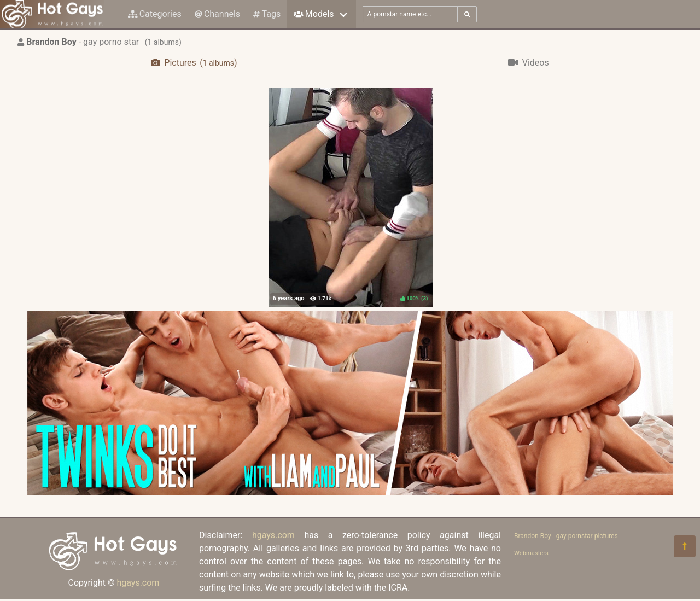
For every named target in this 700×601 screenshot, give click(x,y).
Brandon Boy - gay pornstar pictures (566, 536)
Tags (267, 14)
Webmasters (531, 553)
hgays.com (138, 583)
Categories (155, 14)
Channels (217, 14)
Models (314, 14)
